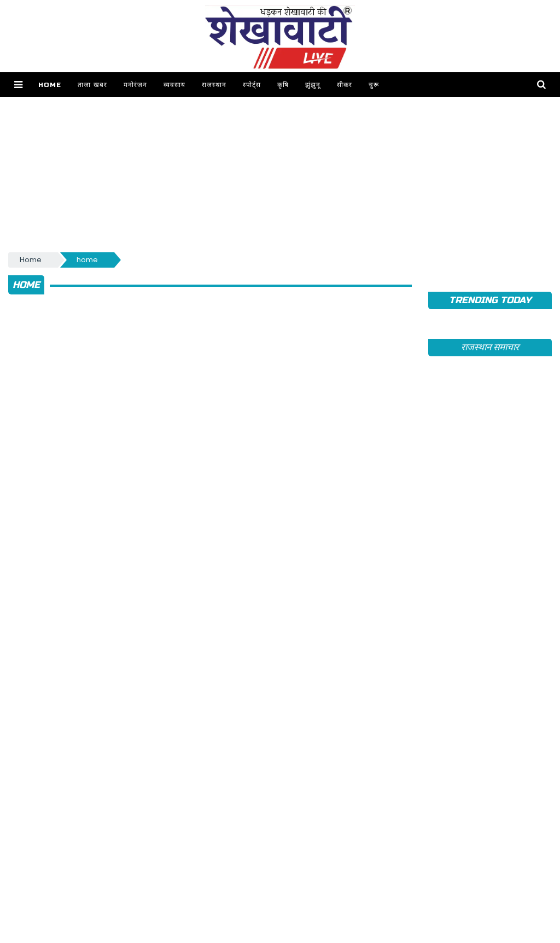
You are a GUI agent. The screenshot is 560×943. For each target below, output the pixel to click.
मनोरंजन (135, 85)
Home (50, 85)
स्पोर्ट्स (252, 85)
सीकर (345, 85)
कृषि (283, 85)
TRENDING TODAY (490, 300)
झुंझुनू (313, 85)
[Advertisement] (280, 173)
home (87, 260)
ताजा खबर (92, 85)
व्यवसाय (174, 85)
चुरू (374, 85)
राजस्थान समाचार (490, 347)
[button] (18, 85)
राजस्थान (214, 85)
